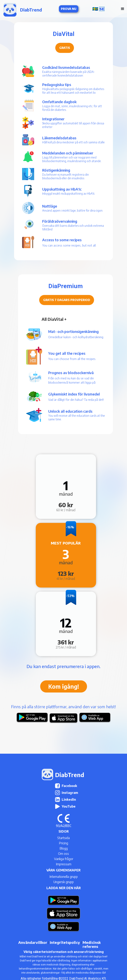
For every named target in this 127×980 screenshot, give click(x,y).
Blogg (64, 848)
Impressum (64, 864)
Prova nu (69, 9)
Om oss (63, 854)
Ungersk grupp (63, 882)
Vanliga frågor (64, 859)
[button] (99, 9)
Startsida (63, 838)
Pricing (63, 843)
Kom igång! (64, 686)
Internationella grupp (64, 877)
